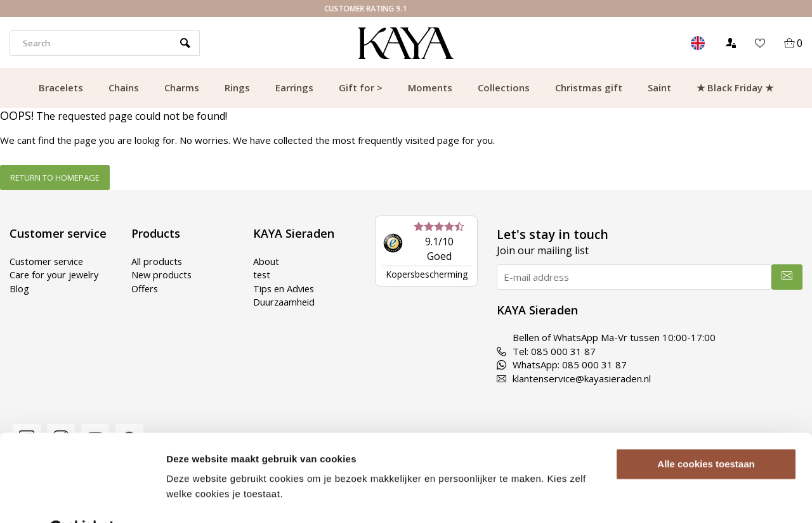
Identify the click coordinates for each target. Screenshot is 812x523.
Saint (659, 87)
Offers (146, 288)
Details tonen (196, 498)
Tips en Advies (285, 288)
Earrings (294, 87)
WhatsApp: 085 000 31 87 (562, 365)
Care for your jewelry (56, 274)
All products (157, 261)
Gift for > (361, 87)
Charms (182, 87)
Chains (124, 87)
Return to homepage (55, 178)
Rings (237, 87)
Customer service (48, 261)
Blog (19, 288)
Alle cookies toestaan (706, 433)
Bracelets (61, 87)
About (266, 261)
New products (162, 274)
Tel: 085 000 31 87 (546, 351)
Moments (430, 87)
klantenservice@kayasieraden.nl (574, 378)
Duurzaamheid (285, 302)
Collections (504, 87)
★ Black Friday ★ (735, 87)
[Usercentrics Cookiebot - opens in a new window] (82, 498)
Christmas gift (589, 87)
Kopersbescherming (427, 274)
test (262, 274)
